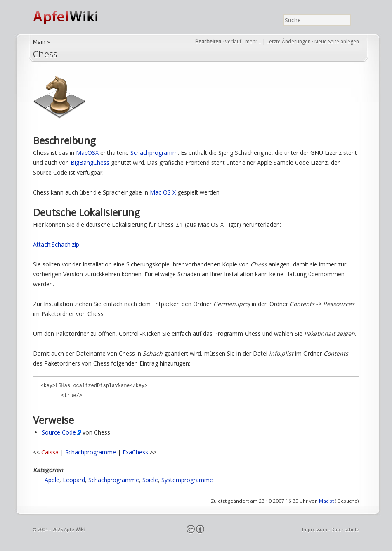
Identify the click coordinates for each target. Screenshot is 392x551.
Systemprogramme (187, 480)
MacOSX (87, 153)
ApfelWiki (74, 17)
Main (39, 42)
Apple (52, 480)
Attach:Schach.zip (56, 244)
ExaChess (135, 452)
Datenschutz (345, 529)
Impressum (315, 529)
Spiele (150, 480)
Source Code (59, 432)
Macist (326, 501)
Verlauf (233, 42)
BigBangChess (90, 163)
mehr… (254, 42)
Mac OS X (163, 192)
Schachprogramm (154, 153)
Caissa (50, 452)
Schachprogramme (91, 452)
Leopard (74, 480)
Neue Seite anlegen (337, 42)
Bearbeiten (208, 42)
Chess (45, 54)
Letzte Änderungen (289, 42)
